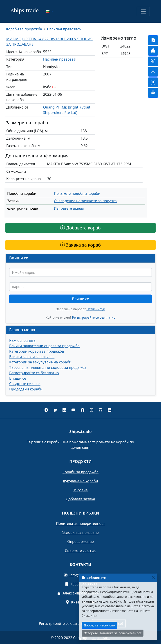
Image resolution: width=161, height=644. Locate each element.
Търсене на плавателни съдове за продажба (48, 367)
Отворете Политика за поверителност (113, 633)
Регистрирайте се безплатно (94, 317)
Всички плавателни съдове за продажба (44, 346)
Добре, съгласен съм (100, 625)
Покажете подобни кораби (77, 193)
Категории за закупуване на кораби (40, 362)
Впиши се (81, 299)
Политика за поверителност (81, 524)
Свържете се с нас (25, 384)
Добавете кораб (80, 228)
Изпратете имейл (69, 208)
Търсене (80, 490)
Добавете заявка (80, 499)
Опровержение (80, 542)
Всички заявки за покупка (32, 357)
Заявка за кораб (81, 245)
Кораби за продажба (24, 29)
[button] (49, 11)
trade (25, 10)
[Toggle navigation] (143, 11)
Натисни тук (96, 309)
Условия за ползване (80, 533)
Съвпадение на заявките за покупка (85, 201)
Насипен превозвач (64, 29)
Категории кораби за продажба (37, 351)
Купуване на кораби (80, 481)
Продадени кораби (26, 389)
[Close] (153, 578)
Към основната (22, 340)
